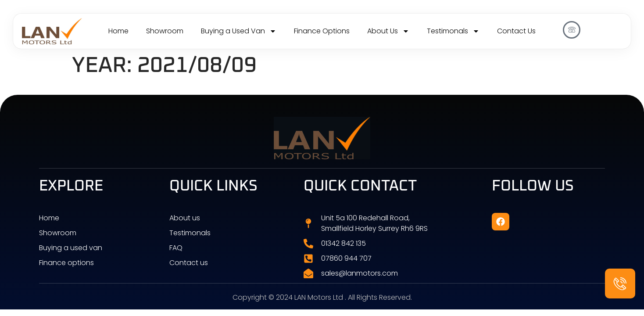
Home (118, 31)
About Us (388, 31)
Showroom (165, 31)
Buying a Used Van (239, 31)
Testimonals (453, 31)
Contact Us (516, 31)
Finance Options (322, 31)
